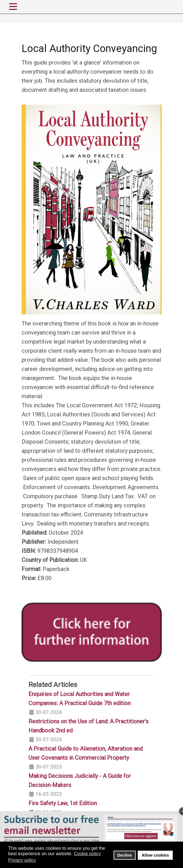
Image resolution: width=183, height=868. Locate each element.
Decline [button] (125, 855)
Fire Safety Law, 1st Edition (63, 803)
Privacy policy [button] (22, 860)
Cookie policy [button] (87, 854)
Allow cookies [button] (155, 855)
